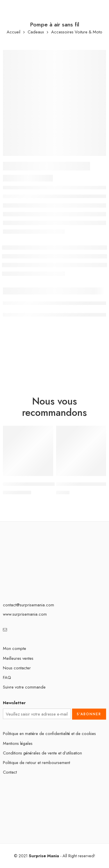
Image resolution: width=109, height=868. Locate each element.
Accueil (14, 32)
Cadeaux (36, 32)
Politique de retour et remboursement (36, 762)
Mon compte (15, 648)
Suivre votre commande (24, 687)
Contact (10, 772)
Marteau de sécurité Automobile (36, 484)
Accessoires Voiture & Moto (77, 32)
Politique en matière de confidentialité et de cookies (49, 733)
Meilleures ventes (18, 658)
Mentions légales (18, 743)
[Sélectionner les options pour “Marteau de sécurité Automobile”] (45, 475)
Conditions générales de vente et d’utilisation (42, 753)
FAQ (7, 677)
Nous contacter (17, 668)
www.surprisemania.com (25, 614)
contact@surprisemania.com (28, 605)
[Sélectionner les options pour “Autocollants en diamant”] (98, 475)
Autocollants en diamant (81, 484)
